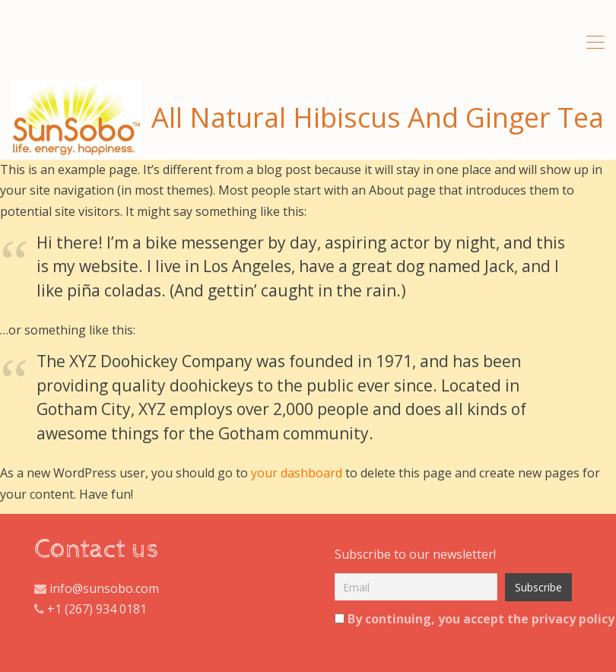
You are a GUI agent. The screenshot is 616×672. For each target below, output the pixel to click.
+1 (54, 609)
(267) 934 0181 (106, 609)
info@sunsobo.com (103, 588)
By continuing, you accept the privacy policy (451, 619)
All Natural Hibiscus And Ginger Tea (308, 118)
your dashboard (297, 473)
